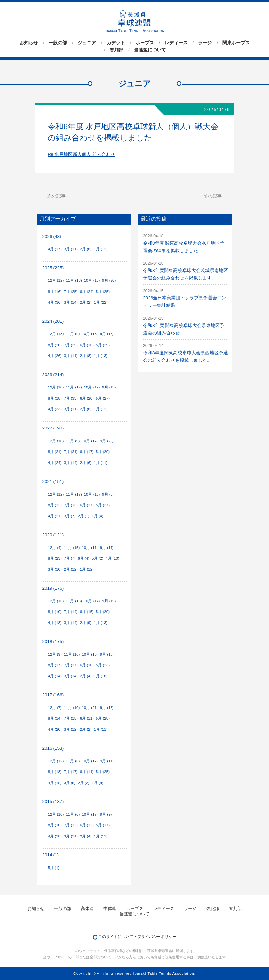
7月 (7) (70, 558)
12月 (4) (55, 548)
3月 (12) (71, 729)
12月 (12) (56, 280)
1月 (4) (97, 516)
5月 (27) (103, 398)
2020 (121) (53, 535)
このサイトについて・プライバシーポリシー (137, 937)
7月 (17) (71, 665)
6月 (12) (87, 825)
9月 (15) (109, 601)
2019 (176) (53, 588)
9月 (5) (108, 494)
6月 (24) (87, 292)
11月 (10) (72, 708)
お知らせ (29, 43)
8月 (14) (55, 718)
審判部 (116, 50)
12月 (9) (55, 654)
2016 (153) (53, 748)
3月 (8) (70, 783)
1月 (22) (100, 302)
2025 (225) (53, 268)
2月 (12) (71, 569)
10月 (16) (92, 280)
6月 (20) (87, 398)
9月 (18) (107, 334)
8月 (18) (55, 398)
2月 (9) (86, 623)
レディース (176, 43)
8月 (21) (55, 452)
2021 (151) (53, 481)
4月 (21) (55, 516)
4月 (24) (55, 463)
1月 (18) (100, 676)
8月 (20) (55, 345)
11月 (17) (74, 494)
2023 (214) (53, 375)
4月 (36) (55, 302)
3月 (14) (71, 302)
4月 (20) (55, 729)
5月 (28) (103, 718)
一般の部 (58, 43)
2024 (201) (53, 321)
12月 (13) (56, 334)
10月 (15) (92, 494)
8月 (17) (55, 665)
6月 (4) (83, 558)
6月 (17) (87, 452)
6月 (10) (87, 665)
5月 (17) (103, 825)
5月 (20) (103, 452)
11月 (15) (72, 548)
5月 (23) (103, 665)
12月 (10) (56, 387)
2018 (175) (53, 641)
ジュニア (87, 43)
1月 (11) (100, 463)
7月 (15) (71, 718)
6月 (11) (87, 718)
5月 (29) (103, 345)
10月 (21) (90, 708)
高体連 (87, 909)
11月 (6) (73, 761)
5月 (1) (54, 868)
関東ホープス (236, 43)
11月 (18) (74, 601)
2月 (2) (86, 302)
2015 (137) (53, 802)
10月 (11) (90, 548)
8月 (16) (55, 292)
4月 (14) (55, 676)
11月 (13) (74, 280)
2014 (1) (50, 855)
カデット (116, 43)
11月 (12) (74, 387)
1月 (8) (97, 783)
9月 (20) (109, 280)
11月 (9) (73, 334)
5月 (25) (103, 292)
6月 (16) (87, 345)
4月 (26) (55, 356)
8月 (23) (55, 558)
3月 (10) (55, 569)
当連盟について (150, 50)
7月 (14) (71, 612)
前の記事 (213, 196)
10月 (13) (90, 334)
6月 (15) (87, 612)
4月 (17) (55, 249)
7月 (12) (71, 825)
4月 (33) (55, 409)
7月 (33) (71, 398)
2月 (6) (86, 463)
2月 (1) (83, 516)
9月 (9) (106, 814)
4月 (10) (112, 558)
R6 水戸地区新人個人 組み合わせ (81, 154)
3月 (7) (70, 516)
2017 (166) (53, 695)
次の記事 (56, 196)
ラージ (205, 43)
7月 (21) (71, 452)
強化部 (213, 909)
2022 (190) (53, 428)
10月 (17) (92, 387)
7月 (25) (71, 292)
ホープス (145, 43)
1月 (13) (100, 356)
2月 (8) (86, 249)
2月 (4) (86, 676)
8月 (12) (55, 505)
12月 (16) (56, 601)
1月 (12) (100, 249)
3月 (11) (71, 249)
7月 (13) (71, 505)
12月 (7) (55, 708)
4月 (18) (55, 623)
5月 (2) (97, 558)
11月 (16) (72, 654)
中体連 (110, 909)
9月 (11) (107, 548)
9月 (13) (109, 387)
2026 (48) (52, 236)
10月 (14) (92, 601)
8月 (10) (55, 612)
